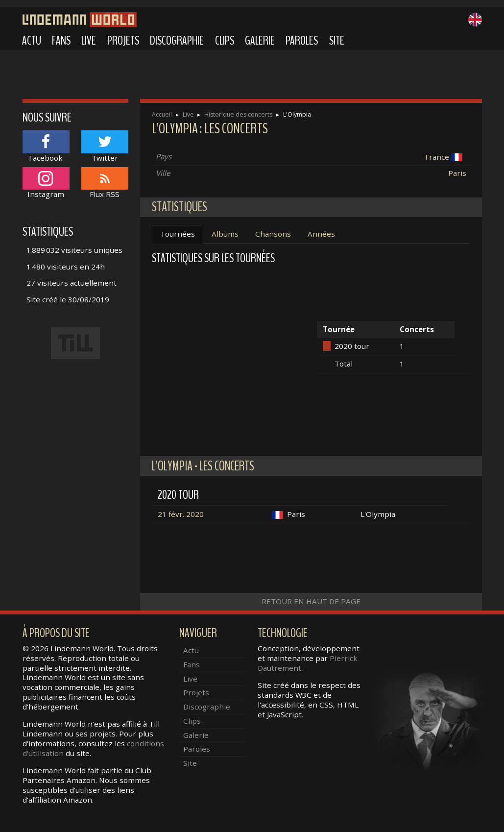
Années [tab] (321, 234)
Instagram (46, 183)
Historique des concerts (238, 114)
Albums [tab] (225, 234)
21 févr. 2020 (181, 514)
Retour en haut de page (311, 601)
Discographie (177, 41)
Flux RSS (105, 183)
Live (89, 41)
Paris (457, 173)
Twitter (105, 146)
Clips (225, 41)
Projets (123, 41)
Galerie (260, 41)
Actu (32, 41)
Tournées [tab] (178, 234)
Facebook (46, 146)
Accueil (162, 114)
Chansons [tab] (273, 234)
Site (337, 41)
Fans (61, 41)
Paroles (302, 41)
